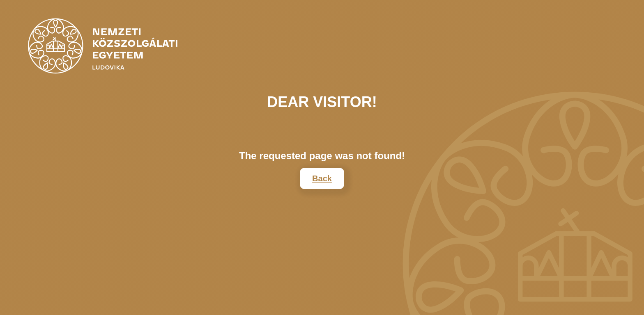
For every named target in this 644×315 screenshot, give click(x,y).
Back (322, 178)
